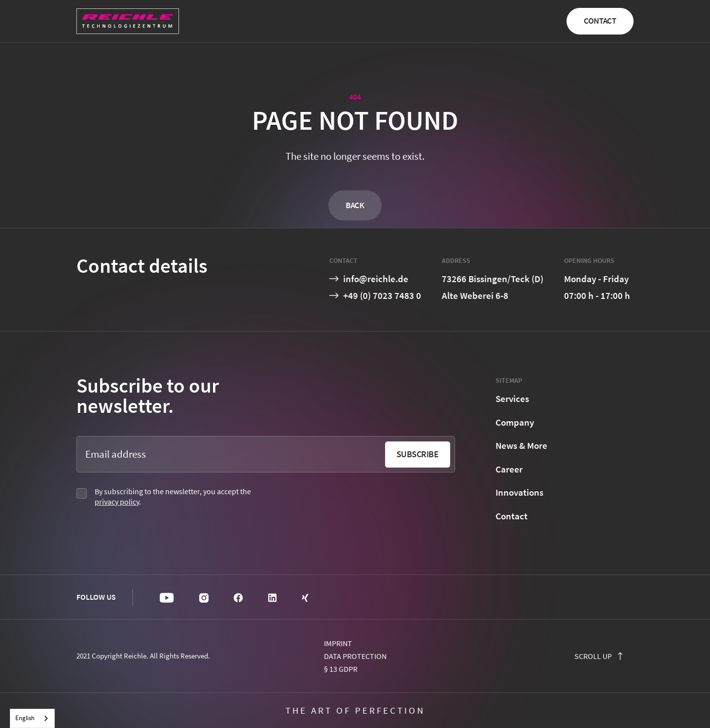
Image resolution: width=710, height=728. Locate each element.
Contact (600, 21)
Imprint (338, 643)
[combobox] (32, 718)
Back (355, 205)
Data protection (355, 656)
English (25, 718)
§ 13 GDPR (341, 669)
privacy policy (117, 502)
